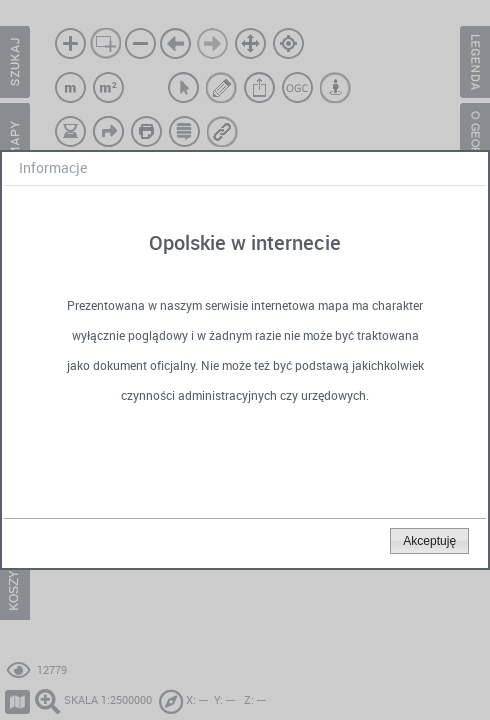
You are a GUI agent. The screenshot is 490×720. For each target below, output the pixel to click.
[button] (429, 541)
